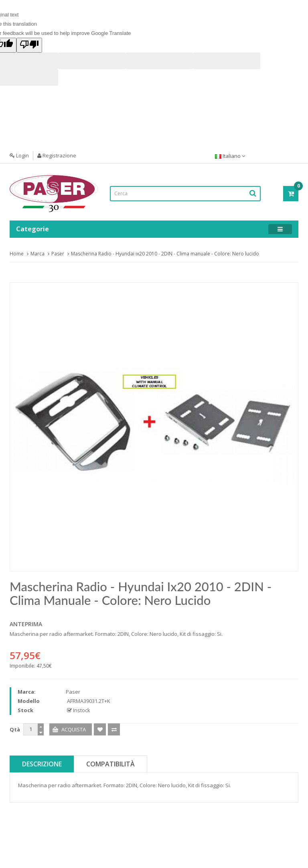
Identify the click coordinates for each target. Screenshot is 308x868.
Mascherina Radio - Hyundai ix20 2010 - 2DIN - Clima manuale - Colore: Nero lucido (165, 254)
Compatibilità (110, 764)
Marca (37, 254)
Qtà (15, 729)
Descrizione (42, 764)
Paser (58, 254)
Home (17, 254)
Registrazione (57, 155)
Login (19, 155)
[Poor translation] (29, 45)
